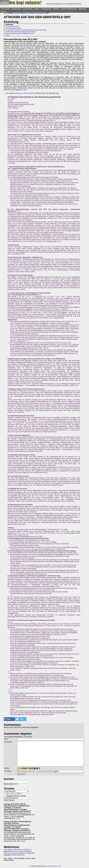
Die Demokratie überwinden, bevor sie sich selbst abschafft (18, 852)
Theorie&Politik (46, 9)
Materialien (82, 9)
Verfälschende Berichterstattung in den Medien (21, 32)
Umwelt (37, 9)
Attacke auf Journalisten (13, 28)
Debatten (56, 9)
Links (7, 35)
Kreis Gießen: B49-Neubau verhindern (17, 850)
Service (3, 11)
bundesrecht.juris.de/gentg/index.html (21, 537)
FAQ (60, 866)
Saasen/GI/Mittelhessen (69, 9)
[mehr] (18, 818)
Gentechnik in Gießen (28, 13)
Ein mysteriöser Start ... (13, 26)
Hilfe (16, 784)
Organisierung (27, 9)
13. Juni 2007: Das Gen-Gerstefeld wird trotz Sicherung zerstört (26, 30)
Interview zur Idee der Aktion (25, 93)
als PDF (24, 90)
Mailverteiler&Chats (18, 855)
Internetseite (60, 83)
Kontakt (49, 866)
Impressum (54, 866)
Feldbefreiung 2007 (43, 13)
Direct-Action (5, 9)
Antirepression (16, 9)
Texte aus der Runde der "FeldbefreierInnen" (20, 34)
